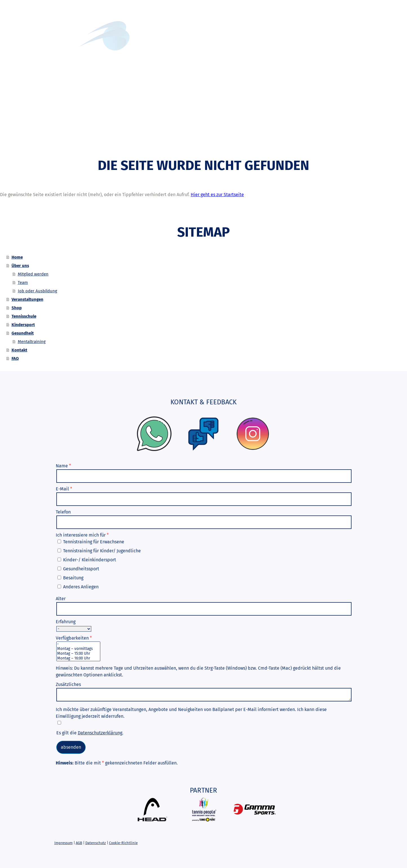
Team (23, 282)
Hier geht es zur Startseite (217, 195)
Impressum (64, 843)
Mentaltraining (32, 342)
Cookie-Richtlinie (123, 843)
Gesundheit (284, 139)
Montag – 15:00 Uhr (78, 654)
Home (71, 139)
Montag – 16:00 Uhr (78, 659)
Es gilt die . (90, 733)
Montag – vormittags (78, 649)
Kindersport (246, 139)
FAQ (339, 139)
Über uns (97, 139)
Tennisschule (205, 139)
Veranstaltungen (138, 139)
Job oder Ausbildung (37, 291)
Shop (174, 139)
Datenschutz (96, 843)
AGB (79, 843)
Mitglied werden (33, 274)
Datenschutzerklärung (100, 733)
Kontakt (316, 139)
